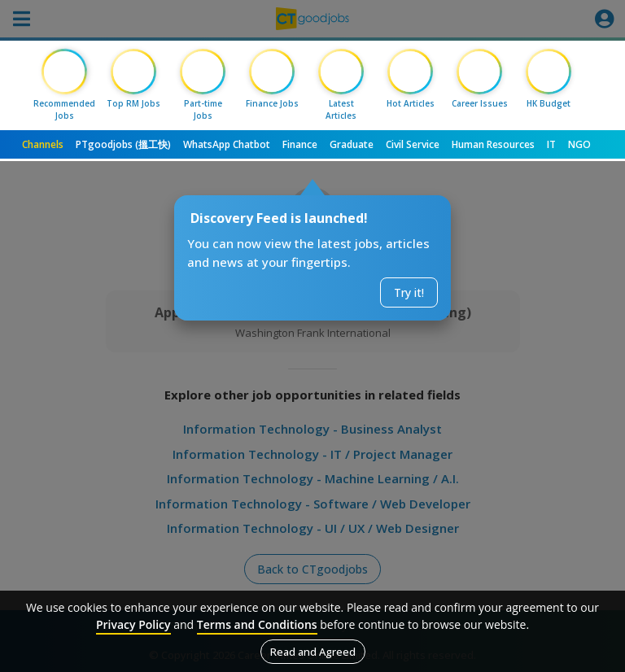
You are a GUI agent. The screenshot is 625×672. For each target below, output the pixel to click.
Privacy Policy (133, 624)
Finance (300, 144)
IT (551, 144)
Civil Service (413, 144)
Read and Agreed (313, 652)
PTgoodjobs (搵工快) (123, 144)
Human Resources (493, 144)
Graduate (352, 144)
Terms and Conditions (257, 624)
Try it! (409, 292)
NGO (579, 144)
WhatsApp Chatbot (227, 144)
